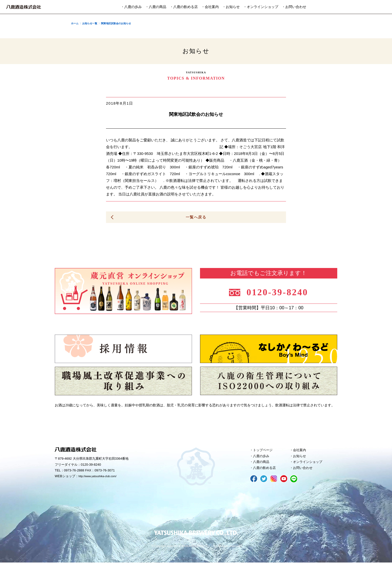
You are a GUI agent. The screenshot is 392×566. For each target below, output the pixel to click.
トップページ (265, 451)
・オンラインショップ (261, 7)
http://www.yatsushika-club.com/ (102, 478)
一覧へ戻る (196, 217)
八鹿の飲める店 (267, 471)
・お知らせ (231, 7)
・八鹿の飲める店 (184, 7)
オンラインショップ (310, 464)
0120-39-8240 (282, 292)
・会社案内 (210, 7)
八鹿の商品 (263, 464)
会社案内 (301, 451)
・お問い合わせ (294, 7)
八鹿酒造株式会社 (24, 7)
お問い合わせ (305, 471)
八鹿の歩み (263, 458)
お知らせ (301, 458)
